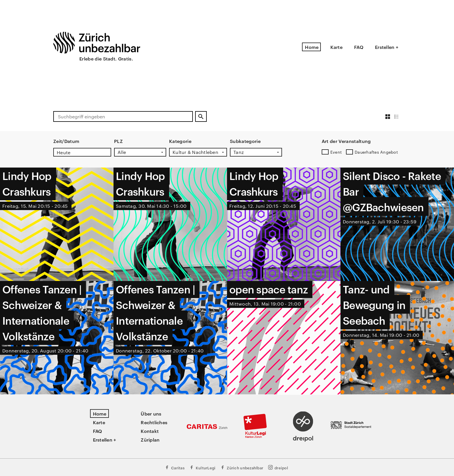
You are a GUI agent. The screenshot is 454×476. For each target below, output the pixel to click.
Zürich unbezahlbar (242, 467)
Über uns (151, 413)
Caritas (174, 467)
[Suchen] (201, 116)
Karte (336, 47)
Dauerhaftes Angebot (376, 152)
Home (312, 47)
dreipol (278, 467)
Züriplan (150, 440)
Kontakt (150, 431)
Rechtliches (154, 422)
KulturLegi (202, 467)
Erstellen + (387, 47)
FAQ (359, 47)
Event (336, 152)
